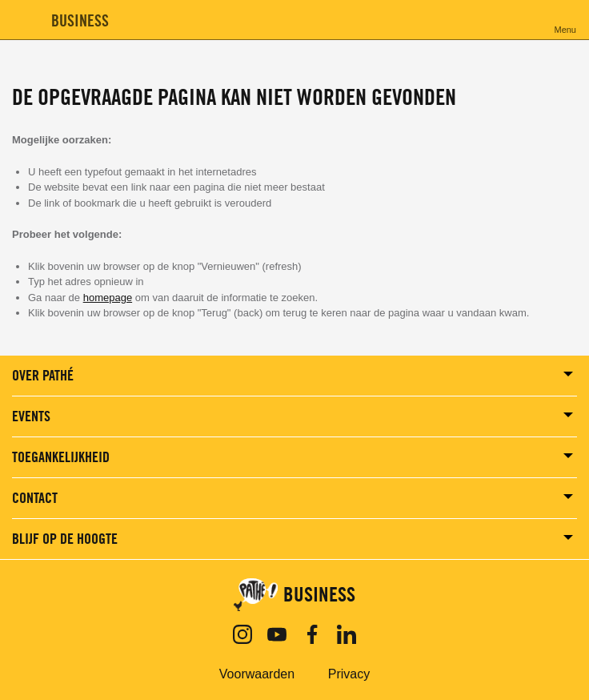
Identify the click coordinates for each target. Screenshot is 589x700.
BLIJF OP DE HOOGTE (65, 539)
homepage (108, 298)
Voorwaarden (257, 674)
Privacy (349, 674)
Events (31, 416)
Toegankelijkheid (61, 457)
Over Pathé (43, 375)
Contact (35, 498)
